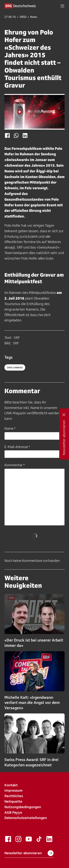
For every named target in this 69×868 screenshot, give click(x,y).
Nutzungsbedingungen (23, 807)
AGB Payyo (13, 812)
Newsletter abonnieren (29, 853)
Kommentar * (15, 465)
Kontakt (11, 785)
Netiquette (13, 801)
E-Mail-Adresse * (17, 447)
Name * (10, 428)
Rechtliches (14, 796)
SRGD (23, 17)
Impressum (14, 790)
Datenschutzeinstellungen (26, 818)
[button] (62, 6)
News (34, 17)
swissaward (15, 367)
